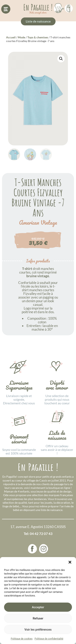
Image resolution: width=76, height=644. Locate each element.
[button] (70, 562)
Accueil (11, 37)
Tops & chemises (38, 37)
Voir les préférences (38, 630)
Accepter (38, 607)
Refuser (38, 618)
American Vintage (38, 223)
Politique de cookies (22, 639)
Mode (21, 37)
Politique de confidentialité (49, 639)
